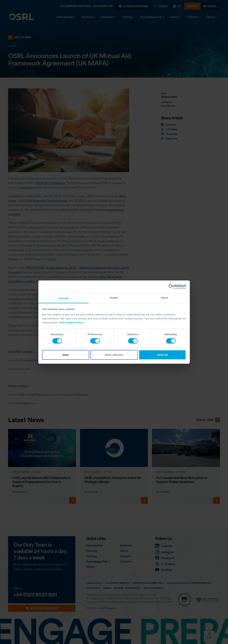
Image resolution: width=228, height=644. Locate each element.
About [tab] (165, 297)
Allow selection (114, 355)
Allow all (162, 355)
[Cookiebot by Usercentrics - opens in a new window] (171, 287)
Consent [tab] (64, 298)
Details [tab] (114, 297)
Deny (66, 355)
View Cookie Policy (71, 322)
